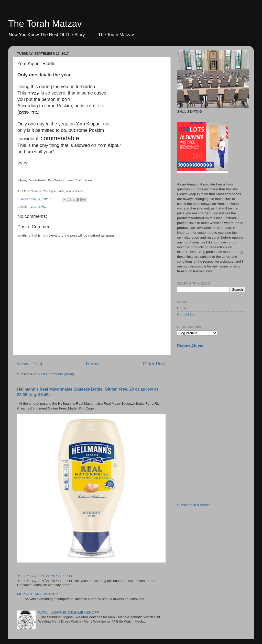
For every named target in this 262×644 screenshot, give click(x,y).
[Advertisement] (215, 389)
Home (92, 364)
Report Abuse (190, 346)
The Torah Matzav (45, 24)
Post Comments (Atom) (56, 374)
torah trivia (37, 207)
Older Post (154, 364)
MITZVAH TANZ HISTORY (37, 594)
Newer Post (30, 364)
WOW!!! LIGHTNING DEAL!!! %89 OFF (68, 612)
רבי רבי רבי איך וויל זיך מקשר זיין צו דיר (45, 576)
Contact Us (186, 314)
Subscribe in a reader (193, 505)
